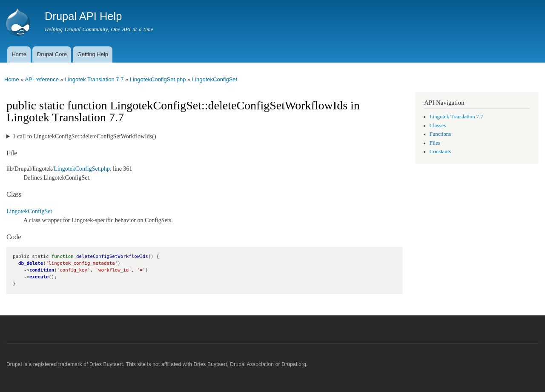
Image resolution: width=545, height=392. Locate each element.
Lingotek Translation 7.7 (94, 79)
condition (42, 270)
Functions (440, 134)
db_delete (31, 263)
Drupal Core (52, 54)
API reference (42, 79)
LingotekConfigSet (215, 79)
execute (39, 277)
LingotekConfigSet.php (158, 79)
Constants (440, 152)
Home (19, 54)
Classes (438, 126)
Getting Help (93, 54)
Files (435, 143)
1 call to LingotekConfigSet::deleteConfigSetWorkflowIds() (85, 136)
